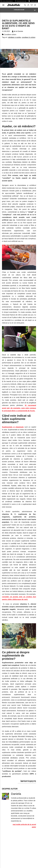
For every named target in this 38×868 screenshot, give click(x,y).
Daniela (20, 31)
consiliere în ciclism (29, 37)
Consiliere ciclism (10, 35)
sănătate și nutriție (14, 37)
